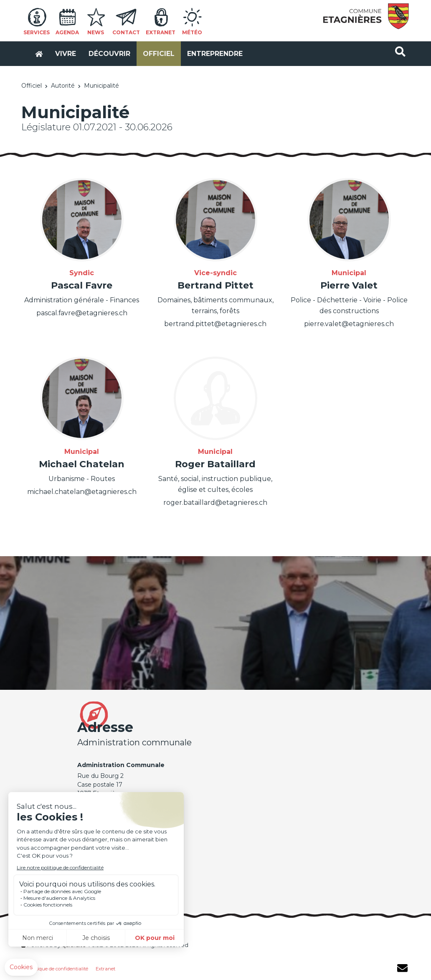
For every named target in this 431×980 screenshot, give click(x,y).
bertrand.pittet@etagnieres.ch (215, 324)
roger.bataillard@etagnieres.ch (215, 503)
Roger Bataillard (215, 465)
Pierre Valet (349, 286)
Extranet (105, 970)
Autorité (63, 86)
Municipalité (101, 86)
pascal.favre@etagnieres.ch (82, 313)
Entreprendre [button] (207, 50)
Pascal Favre (82, 286)
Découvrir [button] (102, 50)
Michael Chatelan (82, 465)
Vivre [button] (58, 50)
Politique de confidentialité (58, 970)
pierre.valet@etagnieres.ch (349, 324)
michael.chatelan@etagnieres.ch (82, 493)
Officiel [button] (151, 50)
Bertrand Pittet (215, 286)
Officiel (32, 86)
